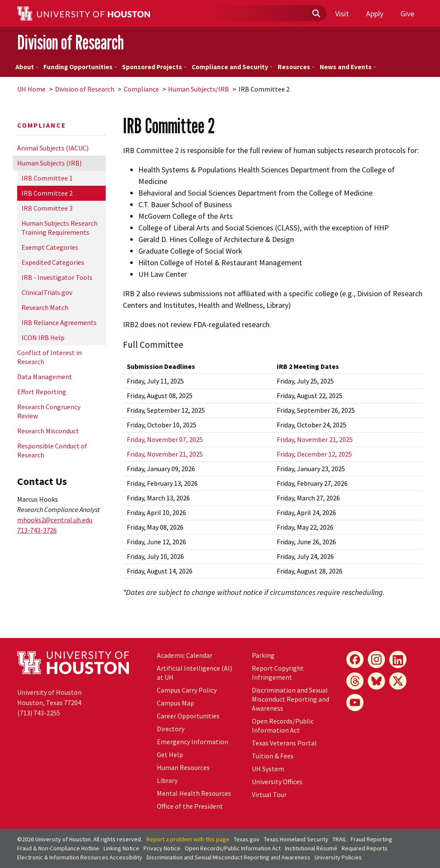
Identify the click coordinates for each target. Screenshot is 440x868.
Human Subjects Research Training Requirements (60, 228)
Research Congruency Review (49, 411)
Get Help (170, 755)
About (27, 67)
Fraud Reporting (371, 839)
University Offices (277, 782)
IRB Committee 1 (47, 178)
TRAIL (339, 839)
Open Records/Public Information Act (283, 725)
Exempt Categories (50, 247)
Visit (342, 14)
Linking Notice (121, 848)
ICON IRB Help (43, 337)
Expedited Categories (53, 262)
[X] (398, 681)
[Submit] (316, 14)
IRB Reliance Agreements (59, 322)
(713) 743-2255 (39, 713)
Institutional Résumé (311, 848)
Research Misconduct (48, 431)
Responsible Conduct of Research (52, 450)
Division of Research (70, 42)
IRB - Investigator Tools (57, 277)
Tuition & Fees (273, 756)
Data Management (45, 377)
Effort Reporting (42, 392)
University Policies (338, 857)
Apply (375, 14)
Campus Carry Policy (187, 690)
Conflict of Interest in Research (49, 357)
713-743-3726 (37, 530)
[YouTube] (355, 702)
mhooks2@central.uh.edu (55, 520)
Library (167, 780)
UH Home (31, 89)
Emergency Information (192, 742)
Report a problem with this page (188, 839)
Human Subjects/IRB (199, 89)
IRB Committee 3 (47, 208)
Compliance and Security (232, 67)
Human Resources (183, 767)
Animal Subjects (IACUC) (53, 148)
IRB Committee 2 (47, 193)
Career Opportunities (188, 716)
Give (407, 14)
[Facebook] (355, 659)
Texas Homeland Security (296, 839)
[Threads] (355, 681)
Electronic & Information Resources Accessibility (80, 857)
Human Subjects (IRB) (49, 163)
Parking (263, 655)
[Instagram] (376, 659)
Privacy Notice (162, 848)
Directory (171, 729)
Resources (296, 67)
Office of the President (190, 806)
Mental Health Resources (194, 793)
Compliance (141, 89)
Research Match (45, 307)
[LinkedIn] (398, 659)
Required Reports (365, 848)
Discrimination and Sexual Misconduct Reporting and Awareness (290, 699)
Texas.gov (247, 839)
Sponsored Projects (154, 67)
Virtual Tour (269, 794)
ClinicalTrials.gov (47, 292)
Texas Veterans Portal (284, 743)
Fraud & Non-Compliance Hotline (58, 848)
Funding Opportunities (80, 67)
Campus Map (176, 703)
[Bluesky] (376, 681)
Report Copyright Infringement (278, 673)
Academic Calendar (185, 655)
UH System (268, 769)
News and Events (348, 67)
